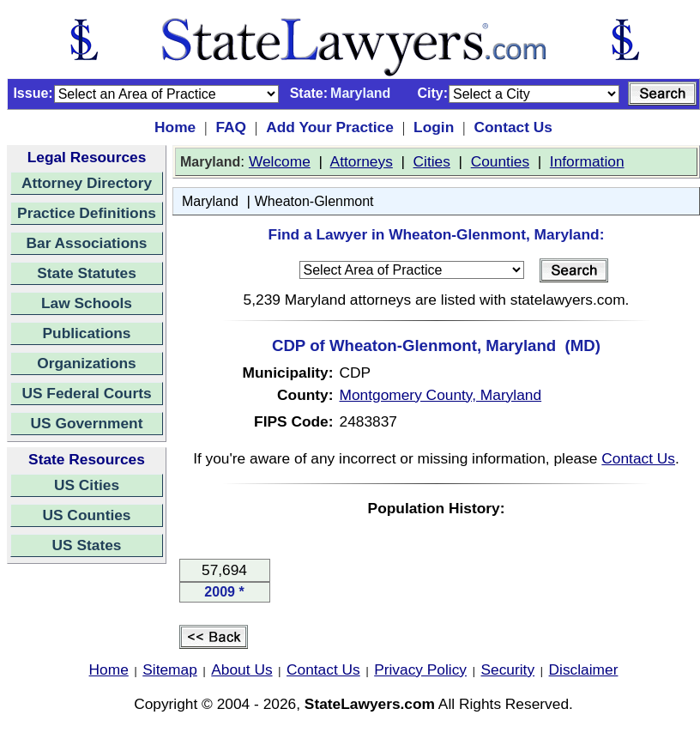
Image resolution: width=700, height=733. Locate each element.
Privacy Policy (420, 669)
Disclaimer (584, 669)
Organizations (87, 363)
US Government (87, 423)
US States (87, 545)
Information (587, 161)
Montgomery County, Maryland (441, 395)
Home (175, 127)
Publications (86, 333)
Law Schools (87, 303)
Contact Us (513, 127)
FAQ (231, 127)
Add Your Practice (330, 127)
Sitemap (170, 669)
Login (434, 127)
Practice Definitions (87, 213)
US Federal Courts (86, 393)
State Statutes (87, 273)
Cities (432, 161)
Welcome (280, 161)
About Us (241, 669)
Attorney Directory (87, 183)
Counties (500, 161)
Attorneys (362, 161)
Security (508, 669)
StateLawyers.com (370, 704)
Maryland (210, 201)
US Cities (87, 485)
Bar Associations (87, 243)
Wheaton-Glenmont (314, 201)
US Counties (86, 515)
